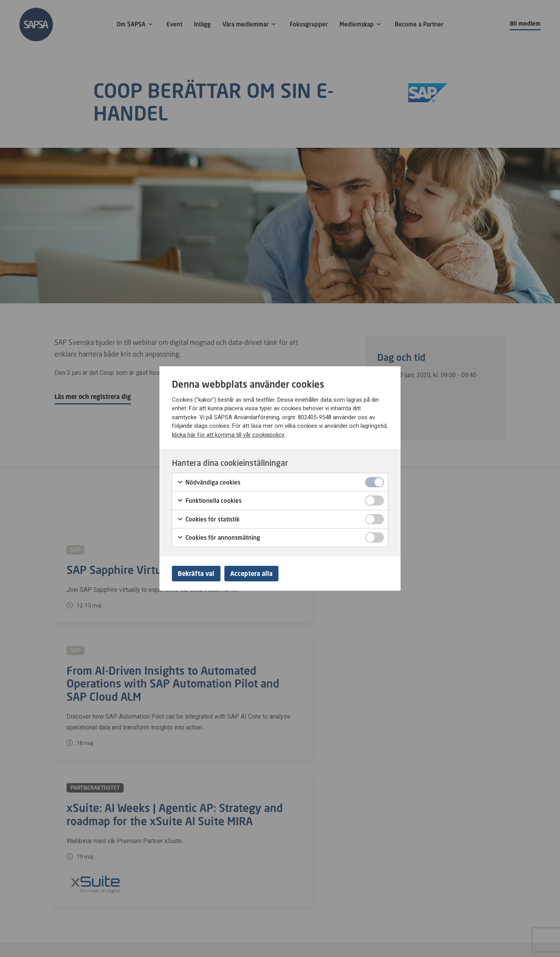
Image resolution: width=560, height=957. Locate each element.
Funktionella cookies (209, 499)
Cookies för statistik (208, 518)
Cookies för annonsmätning (219, 536)
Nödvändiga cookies (209, 481)
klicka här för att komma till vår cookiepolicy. (228, 433)
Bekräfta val (198, 573)
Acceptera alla (258, 573)
